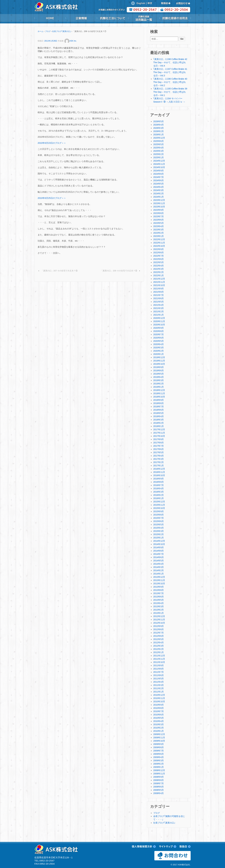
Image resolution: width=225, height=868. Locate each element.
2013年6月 (159, 597)
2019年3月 (159, 380)
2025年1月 (159, 157)
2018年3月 (159, 420)
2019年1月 (159, 387)
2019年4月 (159, 377)
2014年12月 (159, 541)
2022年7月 (159, 256)
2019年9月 (159, 367)
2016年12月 (159, 469)
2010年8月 (159, 708)
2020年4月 (159, 344)
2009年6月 (159, 754)
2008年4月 (159, 793)
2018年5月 (159, 413)
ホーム (40, 31)
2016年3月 (159, 492)
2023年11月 (159, 203)
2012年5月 (159, 639)
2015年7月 (159, 518)
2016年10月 (159, 475)
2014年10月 (159, 544)
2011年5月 (159, 679)
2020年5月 (159, 341)
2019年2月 (159, 384)
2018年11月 (159, 393)
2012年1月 (159, 652)
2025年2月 (159, 154)
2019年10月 (159, 364)
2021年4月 (159, 305)
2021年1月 (159, 315)
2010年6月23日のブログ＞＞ (52, 143)
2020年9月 (159, 328)
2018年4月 (159, 416)
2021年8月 (159, 292)
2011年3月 (159, 685)
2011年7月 (159, 672)
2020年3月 (159, 348)
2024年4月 (159, 187)
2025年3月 (159, 151)
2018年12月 (159, 390)
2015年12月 (159, 502)
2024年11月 (159, 164)
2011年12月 (159, 656)
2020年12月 (159, 318)
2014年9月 (159, 547)
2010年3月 (159, 724)
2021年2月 (159, 311)
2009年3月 (159, 760)
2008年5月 (159, 790)
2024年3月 (159, 190)
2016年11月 (159, 472)
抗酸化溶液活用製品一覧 (144, 18)
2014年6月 (159, 557)
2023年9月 (159, 210)
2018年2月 (159, 423)
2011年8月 (159, 669)
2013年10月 (159, 584)
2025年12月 (159, 138)
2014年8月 (159, 551)
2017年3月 (159, 459)
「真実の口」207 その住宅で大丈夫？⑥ (59, 271)
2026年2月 (159, 131)
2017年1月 (159, 466)
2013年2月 (159, 610)
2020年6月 (159, 338)
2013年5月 (159, 600)
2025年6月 (159, 141)
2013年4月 (159, 603)
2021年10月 (159, 285)
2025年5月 (159, 144)
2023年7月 (159, 216)
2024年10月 (159, 167)
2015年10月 (159, 508)
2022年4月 (159, 266)
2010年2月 (159, 728)
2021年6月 (159, 298)
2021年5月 (159, 302)
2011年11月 (159, 659)
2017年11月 (159, 433)
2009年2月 (159, 764)
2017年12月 (159, 429)
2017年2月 (159, 462)
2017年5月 (159, 452)
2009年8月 (159, 747)
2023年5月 (159, 223)
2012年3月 (159, 646)
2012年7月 (159, 633)
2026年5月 (159, 121)
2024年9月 (159, 171)
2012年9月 (159, 626)
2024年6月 (159, 180)
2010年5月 (159, 718)
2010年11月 (159, 698)
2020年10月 (159, 325)
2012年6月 (159, 636)
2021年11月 (159, 282)
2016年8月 (159, 482)
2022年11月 (159, 243)
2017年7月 (159, 446)
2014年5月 (159, 561)
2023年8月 (159, 213)
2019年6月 (159, 370)
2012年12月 (159, 616)
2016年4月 (159, 488)
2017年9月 (159, 439)
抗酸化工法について (112, 18)
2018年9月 (159, 400)
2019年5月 (159, 374)
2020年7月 (159, 334)
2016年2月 (159, 495)
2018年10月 (159, 397)
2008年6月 (159, 787)
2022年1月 (159, 275)
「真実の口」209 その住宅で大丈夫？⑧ (119, 271)
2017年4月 (159, 456)
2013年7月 (159, 593)
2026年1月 (159, 135)
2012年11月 (159, 620)
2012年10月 (159, 623)
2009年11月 (159, 738)
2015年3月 (159, 531)
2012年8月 (159, 629)
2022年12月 (159, 239)
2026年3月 (159, 128)
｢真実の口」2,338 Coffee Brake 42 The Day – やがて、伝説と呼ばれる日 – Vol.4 (170, 62)
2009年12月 (159, 734)
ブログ (48, 31)
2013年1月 (159, 613)
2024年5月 (159, 184)
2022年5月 (159, 262)
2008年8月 (159, 780)
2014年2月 (159, 570)
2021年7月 (159, 295)
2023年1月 (159, 236)
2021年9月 (159, 289)
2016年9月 (159, 479)
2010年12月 (159, 695)
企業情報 (81, 18)
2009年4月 (159, 757)
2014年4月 (159, 564)
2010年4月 (159, 721)
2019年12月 (159, 357)
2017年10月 (159, 436)
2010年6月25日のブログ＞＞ (52, 198)
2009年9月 (159, 744)
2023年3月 (159, 230)
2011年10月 (159, 662)
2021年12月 (159, 279)
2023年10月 (159, 207)
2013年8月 (159, 590)
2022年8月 (159, 253)
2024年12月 (159, 161)
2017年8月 (159, 443)
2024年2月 (159, 194)
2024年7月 (159, 177)
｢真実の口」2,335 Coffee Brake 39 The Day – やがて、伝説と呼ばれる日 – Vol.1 (170, 92)
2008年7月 (159, 783)
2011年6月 (159, 675)
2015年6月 (159, 521)
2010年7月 (159, 711)
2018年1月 (159, 426)
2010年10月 (159, 701)
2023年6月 (159, 220)
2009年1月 (159, 767)
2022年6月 (159, 259)
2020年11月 (159, 321)
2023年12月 (159, 200)
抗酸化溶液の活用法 (175, 18)
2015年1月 (159, 538)
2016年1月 (159, 498)
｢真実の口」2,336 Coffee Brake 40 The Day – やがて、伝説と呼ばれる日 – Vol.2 (170, 82)
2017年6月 (159, 449)
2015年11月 (159, 505)
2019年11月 (159, 361)
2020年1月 (159, 354)
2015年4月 (159, 528)
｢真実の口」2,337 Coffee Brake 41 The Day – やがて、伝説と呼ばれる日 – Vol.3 (170, 72)
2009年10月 (159, 741)
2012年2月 (159, 649)
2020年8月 (159, 331)
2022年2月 (159, 272)
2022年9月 (159, 249)
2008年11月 (159, 774)
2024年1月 (159, 197)
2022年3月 (159, 269)
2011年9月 (159, 665)
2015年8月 (159, 515)
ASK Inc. (71, 41)
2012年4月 (159, 642)
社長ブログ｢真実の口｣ (62, 31)
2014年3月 (159, 567)
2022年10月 (159, 246)
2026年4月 (159, 125)
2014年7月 (159, 554)
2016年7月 (159, 485)
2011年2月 (159, 688)
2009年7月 (159, 751)
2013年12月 (159, 577)
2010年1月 (159, 731)
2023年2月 (159, 233)
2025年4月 (159, 148)
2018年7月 (159, 407)
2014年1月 (159, 574)
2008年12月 (159, 770)
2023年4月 (159, 226)
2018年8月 (159, 403)
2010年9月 (159, 705)
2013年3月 (159, 606)
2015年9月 (159, 511)
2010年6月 (159, 715)
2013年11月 (159, 580)
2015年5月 (159, 525)
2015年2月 (159, 534)
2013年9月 (159, 587)
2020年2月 (159, 351)
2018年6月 (159, 410)
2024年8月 (159, 174)
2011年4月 (159, 682)
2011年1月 (159, 692)
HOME (50, 18)
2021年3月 (159, 308)
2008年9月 (159, 777)
